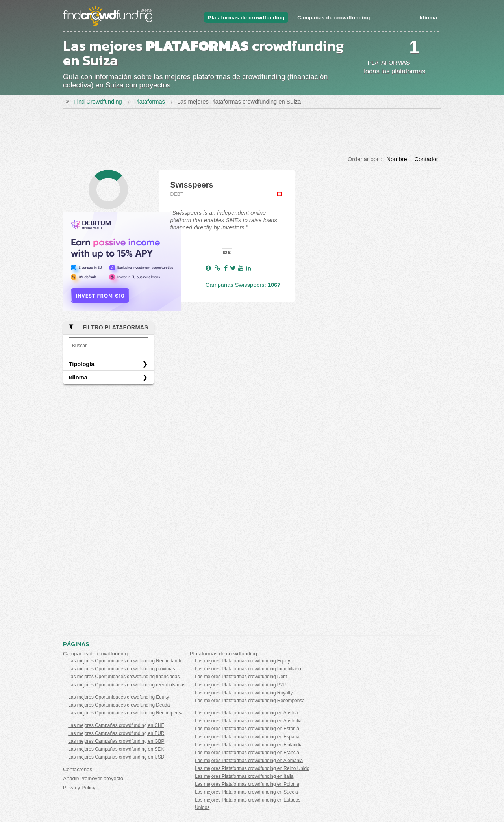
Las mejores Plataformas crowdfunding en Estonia (247, 729)
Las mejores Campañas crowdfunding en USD (116, 757)
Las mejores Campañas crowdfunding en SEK (116, 749)
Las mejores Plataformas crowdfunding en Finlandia (249, 745)
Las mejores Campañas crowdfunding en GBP (116, 741)
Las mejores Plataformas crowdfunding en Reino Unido (252, 768)
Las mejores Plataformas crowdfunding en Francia (247, 753)
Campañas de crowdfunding (334, 18)
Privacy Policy (79, 788)
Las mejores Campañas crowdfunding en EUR (116, 733)
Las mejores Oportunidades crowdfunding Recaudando (125, 661)
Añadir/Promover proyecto (93, 778)
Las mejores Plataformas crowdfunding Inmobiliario (248, 669)
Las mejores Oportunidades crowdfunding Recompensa (126, 713)
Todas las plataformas (394, 71)
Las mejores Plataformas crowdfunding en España (247, 737)
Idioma (428, 18)
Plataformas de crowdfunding (246, 18)
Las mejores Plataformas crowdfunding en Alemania (249, 761)
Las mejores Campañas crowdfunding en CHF (116, 725)
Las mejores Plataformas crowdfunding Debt (241, 677)
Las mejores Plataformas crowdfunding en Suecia (246, 792)
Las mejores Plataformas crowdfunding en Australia (248, 721)
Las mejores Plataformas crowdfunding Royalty (244, 693)
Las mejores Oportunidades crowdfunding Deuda (119, 705)
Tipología (82, 364)
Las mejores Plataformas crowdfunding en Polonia (247, 784)
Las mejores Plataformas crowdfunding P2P (240, 685)
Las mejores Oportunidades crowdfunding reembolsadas (127, 685)
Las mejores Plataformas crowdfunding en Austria (246, 713)
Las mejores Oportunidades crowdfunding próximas (121, 669)
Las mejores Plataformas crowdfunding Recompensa (250, 701)
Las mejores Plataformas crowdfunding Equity (243, 661)
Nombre (397, 159)
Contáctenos (78, 769)
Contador (426, 159)
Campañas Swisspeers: (243, 285)
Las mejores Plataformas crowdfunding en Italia (244, 776)
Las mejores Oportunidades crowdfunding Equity (119, 697)
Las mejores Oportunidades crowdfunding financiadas (124, 677)
